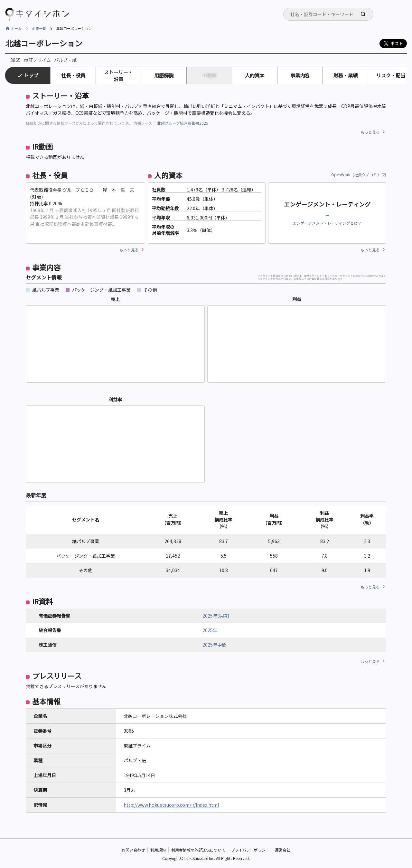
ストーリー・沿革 (118, 75)
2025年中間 (214, 645)
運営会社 (283, 850)
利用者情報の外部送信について (198, 850)
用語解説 (164, 75)
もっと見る (370, 132)
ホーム (16, 28)
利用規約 (158, 850)
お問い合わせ (133, 850)
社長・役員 (73, 75)
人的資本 (255, 75)
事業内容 (300, 75)
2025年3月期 (216, 616)
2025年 (210, 630)
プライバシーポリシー (250, 850)
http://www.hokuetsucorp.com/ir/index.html (171, 805)
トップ (31, 75)
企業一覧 (39, 28)
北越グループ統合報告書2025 (183, 123)
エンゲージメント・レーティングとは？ (327, 223)
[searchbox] (330, 14)
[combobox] (328, 14)
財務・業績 (346, 75)
